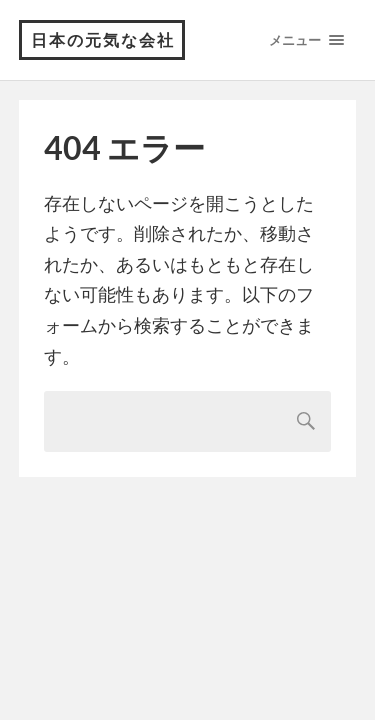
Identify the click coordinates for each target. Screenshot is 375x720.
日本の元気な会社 (103, 39)
